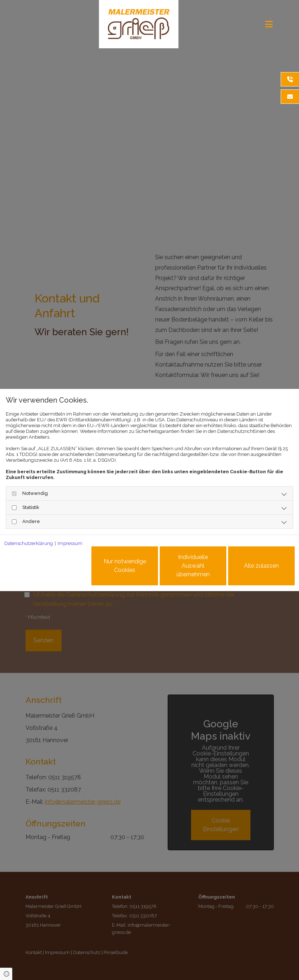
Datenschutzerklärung (29, 543)
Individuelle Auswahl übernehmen (193, 566)
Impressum (70, 543)
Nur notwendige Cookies (125, 566)
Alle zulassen (261, 566)
